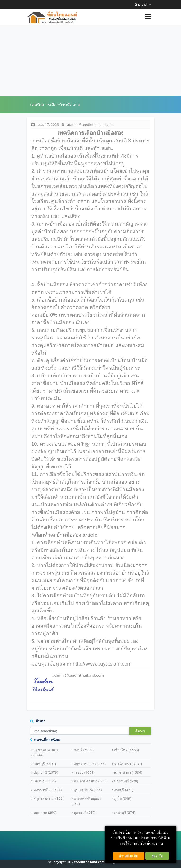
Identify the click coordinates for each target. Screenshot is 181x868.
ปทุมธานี (46, 772)
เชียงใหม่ (126, 750)
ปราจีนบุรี (126, 781)
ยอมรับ (157, 856)
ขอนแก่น (45, 812)
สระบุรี (124, 790)
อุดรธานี (85, 812)
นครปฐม (45, 781)
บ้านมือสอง (72, 383)
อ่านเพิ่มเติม (129, 856)
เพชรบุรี (125, 812)
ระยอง (84, 772)
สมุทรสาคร (128, 772)
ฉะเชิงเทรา (128, 764)
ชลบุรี (84, 750)
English (143, 5)
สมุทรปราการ (90, 764)
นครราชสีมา (48, 790)
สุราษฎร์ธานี (88, 790)
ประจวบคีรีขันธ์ (90, 781)
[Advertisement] (90, 61)
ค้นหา (140, 731)
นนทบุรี (45, 764)
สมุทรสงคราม (49, 798)
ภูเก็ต (123, 798)
